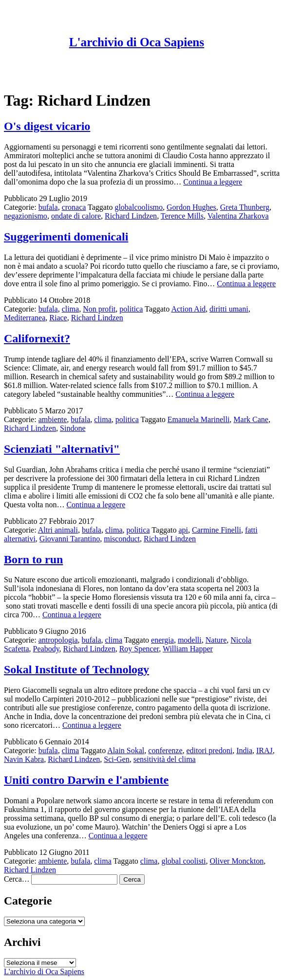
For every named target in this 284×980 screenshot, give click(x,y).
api (184, 530)
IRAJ (265, 750)
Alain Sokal (126, 750)
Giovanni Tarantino (70, 539)
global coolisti (183, 861)
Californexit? (37, 338)
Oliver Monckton (237, 861)
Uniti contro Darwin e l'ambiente (86, 780)
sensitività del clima (165, 759)
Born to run (33, 559)
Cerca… (17, 879)
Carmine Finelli (217, 530)
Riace (58, 318)
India (244, 750)
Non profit (99, 309)
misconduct (122, 539)
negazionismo (26, 216)
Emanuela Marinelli (199, 419)
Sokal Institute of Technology (76, 669)
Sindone (73, 428)
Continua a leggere (213, 182)
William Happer (188, 649)
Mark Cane (251, 419)
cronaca (74, 207)
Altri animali (58, 530)
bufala (48, 207)
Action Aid (188, 309)
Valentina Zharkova (238, 216)
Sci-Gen (116, 759)
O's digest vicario (47, 126)
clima (71, 309)
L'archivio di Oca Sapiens (137, 42)
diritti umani (229, 309)
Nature (216, 640)
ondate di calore (76, 216)
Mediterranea (25, 318)
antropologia (58, 640)
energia (162, 640)
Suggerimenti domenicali (66, 237)
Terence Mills (182, 216)
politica (131, 309)
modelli (190, 640)
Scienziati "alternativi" (62, 449)
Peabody (46, 649)
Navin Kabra (24, 759)
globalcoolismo (139, 207)
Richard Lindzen (131, 216)
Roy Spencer (139, 649)
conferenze (165, 750)
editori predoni (209, 750)
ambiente (53, 419)
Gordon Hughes (191, 207)
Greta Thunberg (245, 207)
